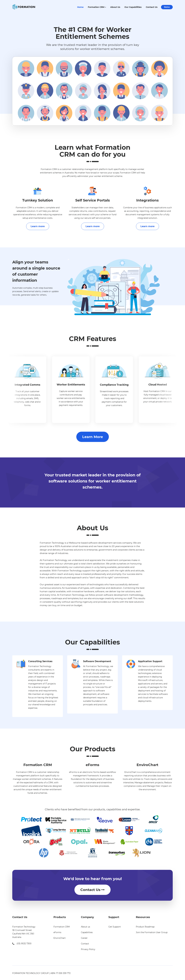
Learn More (93, 437)
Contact (85, 944)
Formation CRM (96, 7)
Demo (167, 7)
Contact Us (152, 7)
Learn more (38, 226)
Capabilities (87, 932)
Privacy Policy (88, 949)
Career (84, 938)
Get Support (115, 927)
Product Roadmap (145, 927)
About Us (115, 7)
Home (80, 7)
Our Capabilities (133, 7)
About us (85, 927)
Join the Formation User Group (152, 932)
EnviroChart (60, 938)
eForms (57, 932)
